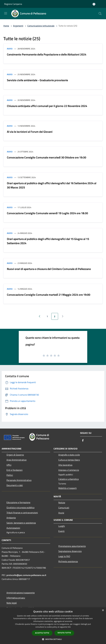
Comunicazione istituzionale (41, 26)
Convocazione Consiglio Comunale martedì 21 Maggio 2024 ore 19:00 (49, 295)
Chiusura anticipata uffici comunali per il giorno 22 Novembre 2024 (47, 106)
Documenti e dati (15, 485)
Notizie (62, 503)
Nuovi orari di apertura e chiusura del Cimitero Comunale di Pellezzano (49, 269)
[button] (53, 639)
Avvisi (10, 49)
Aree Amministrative (16, 460)
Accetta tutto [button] (42, 633)
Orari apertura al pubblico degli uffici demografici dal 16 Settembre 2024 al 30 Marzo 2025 (52, 185)
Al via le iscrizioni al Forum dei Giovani (30, 132)
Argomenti (18, 26)
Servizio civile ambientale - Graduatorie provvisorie (37, 80)
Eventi (61, 531)
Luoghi (62, 526)
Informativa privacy (16, 598)
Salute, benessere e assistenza (21, 523)
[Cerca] (100, 14)
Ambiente (11, 518)
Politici (10, 475)
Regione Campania (13, 4)
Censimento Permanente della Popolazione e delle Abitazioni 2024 (47, 54)
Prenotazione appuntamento (72, 546)
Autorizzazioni (13, 528)
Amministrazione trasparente (21, 593)
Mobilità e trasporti (68, 488)
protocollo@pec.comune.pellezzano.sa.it (26, 575)
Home (6, 26)
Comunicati (64, 508)
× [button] (103, 610)
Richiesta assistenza (68, 561)
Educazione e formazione (18, 502)
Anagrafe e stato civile (69, 455)
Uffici (9, 465)
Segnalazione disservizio (70, 551)
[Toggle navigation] (6, 13)
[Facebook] (83, 441)
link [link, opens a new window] (69, 627)
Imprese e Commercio (69, 470)
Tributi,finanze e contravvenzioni (22, 513)
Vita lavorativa (65, 465)
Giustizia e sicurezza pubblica (20, 507)
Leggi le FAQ (64, 556)
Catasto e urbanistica (69, 479)
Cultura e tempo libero (69, 460)
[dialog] (53, 626)
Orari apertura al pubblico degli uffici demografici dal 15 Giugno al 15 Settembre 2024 (48, 241)
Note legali (12, 603)
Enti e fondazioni (15, 470)
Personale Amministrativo (19, 480)
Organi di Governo (15, 455)
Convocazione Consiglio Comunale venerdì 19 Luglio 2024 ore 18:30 (47, 213)
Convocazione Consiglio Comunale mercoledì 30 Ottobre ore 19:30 (47, 157)
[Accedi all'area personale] (94, 4)
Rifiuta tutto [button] (64, 633)
